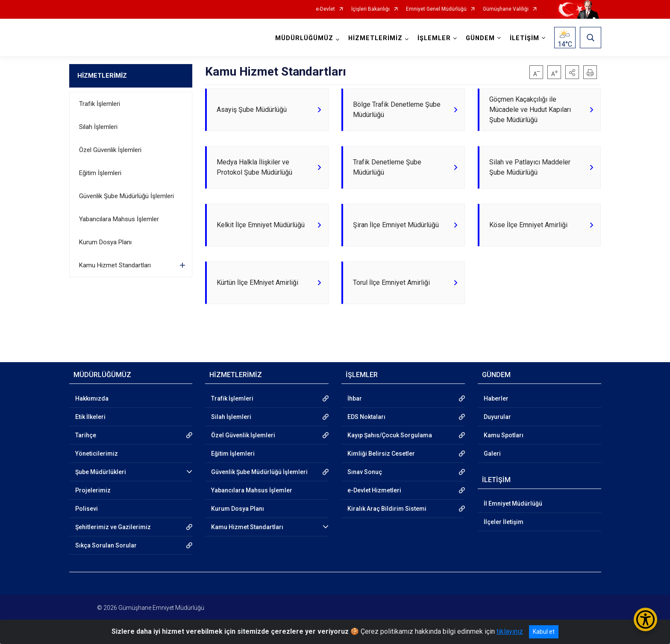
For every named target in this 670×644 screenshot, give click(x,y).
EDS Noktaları (366, 417)
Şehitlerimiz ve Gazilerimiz (113, 527)
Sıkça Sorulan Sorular (106, 546)
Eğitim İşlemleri (100, 173)
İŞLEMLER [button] (434, 38)
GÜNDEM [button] (480, 38)
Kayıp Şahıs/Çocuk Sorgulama (390, 436)
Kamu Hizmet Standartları (115, 265)
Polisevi (87, 509)
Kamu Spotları (504, 436)
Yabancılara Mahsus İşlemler (119, 219)
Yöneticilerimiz (97, 454)
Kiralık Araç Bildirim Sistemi (387, 509)
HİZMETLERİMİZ (102, 76)
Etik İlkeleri (90, 417)
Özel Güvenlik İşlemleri (110, 150)
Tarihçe (86, 436)
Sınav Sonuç (365, 472)
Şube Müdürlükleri (101, 472)
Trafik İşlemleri (100, 104)
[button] (572, 72)
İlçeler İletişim (504, 522)
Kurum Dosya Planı (105, 242)
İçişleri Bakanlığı (370, 9)
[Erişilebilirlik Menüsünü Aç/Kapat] (645, 619)
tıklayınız (510, 631)
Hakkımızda (92, 399)
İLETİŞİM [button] (525, 38)
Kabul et (544, 632)
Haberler (496, 399)
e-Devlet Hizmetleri (374, 491)
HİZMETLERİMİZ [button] (375, 38)
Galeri (492, 454)
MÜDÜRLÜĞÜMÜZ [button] (304, 38)
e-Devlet (325, 9)
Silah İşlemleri (98, 127)
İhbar (355, 399)
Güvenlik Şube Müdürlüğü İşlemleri (126, 196)
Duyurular (497, 417)
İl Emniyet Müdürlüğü (513, 504)
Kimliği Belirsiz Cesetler (381, 454)
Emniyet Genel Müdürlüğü (436, 9)
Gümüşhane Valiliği (506, 9)
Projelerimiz (93, 491)
